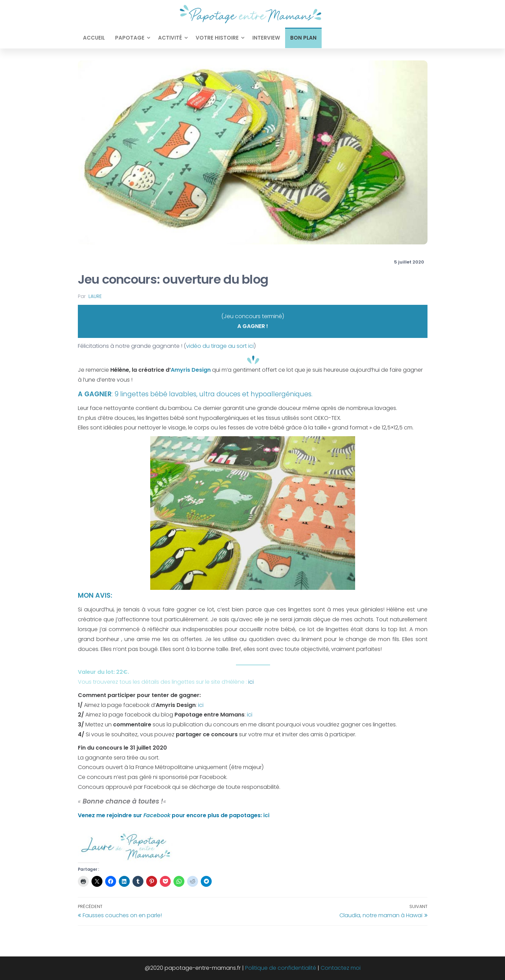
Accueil (94, 38)
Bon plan (303, 38)
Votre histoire (217, 38)
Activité (170, 38)
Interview (266, 38)
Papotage (130, 38)
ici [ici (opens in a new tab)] (250, 715)
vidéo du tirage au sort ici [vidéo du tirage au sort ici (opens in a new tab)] (220, 346)
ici (251, 682)
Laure (95, 296)
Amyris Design (191, 370)
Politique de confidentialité (281, 968)
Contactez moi (341, 968)
